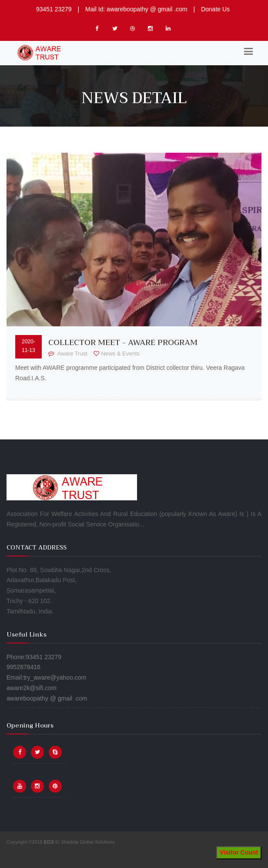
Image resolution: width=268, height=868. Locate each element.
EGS (49, 842)
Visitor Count (239, 852)
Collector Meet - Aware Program (123, 342)
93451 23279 (54, 9)
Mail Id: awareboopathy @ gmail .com (136, 9)
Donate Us (215, 9)
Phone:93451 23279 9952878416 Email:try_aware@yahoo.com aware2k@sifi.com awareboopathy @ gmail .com (47, 678)
